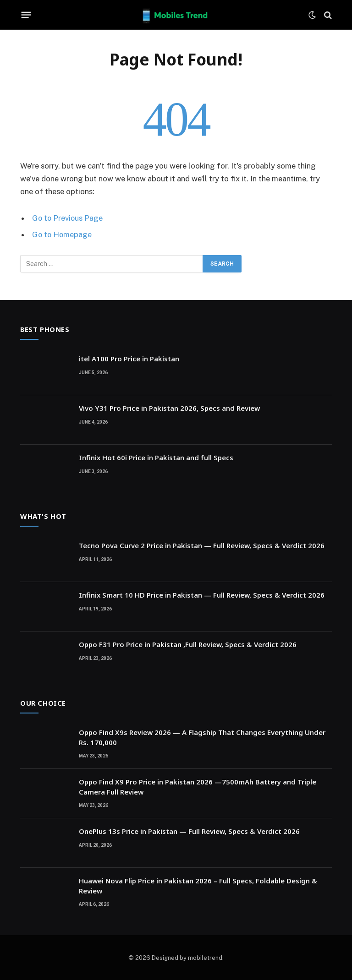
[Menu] (26, 15)
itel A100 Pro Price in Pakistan (129, 358)
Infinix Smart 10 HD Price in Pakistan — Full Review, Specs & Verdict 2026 (202, 594)
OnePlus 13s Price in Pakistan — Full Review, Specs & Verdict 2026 (189, 831)
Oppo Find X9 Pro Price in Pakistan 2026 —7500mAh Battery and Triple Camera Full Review (198, 786)
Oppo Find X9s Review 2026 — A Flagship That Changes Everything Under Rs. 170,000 (202, 737)
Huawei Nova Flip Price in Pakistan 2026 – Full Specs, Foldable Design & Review (198, 885)
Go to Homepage (63, 234)
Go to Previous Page (68, 218)
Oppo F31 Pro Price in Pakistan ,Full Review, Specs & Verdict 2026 (188, 644)
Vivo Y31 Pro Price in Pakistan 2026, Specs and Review (169, 408)
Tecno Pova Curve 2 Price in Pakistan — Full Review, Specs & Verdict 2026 (202, 545)
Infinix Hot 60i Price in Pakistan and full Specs (156, 457)
